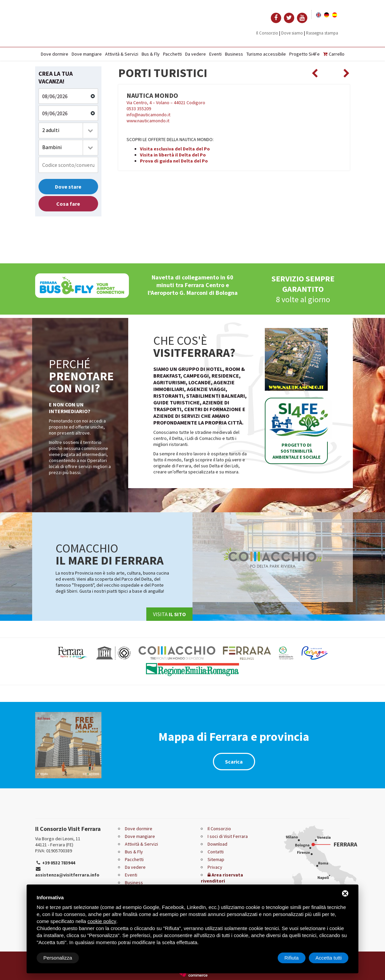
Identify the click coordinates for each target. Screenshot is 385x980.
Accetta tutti (328, 958)
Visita (169, 614)
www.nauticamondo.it (148, 121)
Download (217, 844)
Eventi (215, 54)
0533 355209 (139, 109)
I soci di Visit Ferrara (228, 836)
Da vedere (196, 54)
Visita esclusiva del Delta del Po (175, 149)
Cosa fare (68, 204)
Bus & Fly (151, 54)
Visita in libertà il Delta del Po (173, 155)
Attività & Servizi (122, 54)
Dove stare (68, 187)
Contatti (216, 852)
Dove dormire (55, 54)
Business (234, 54)
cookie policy (102, 921)
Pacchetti (172, 54)
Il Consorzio (267, 33)
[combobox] (68, 130)
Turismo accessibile (266, 54)
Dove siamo (292, 33)
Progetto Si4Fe (304, 54)
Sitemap (216, 859)
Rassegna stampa (322, 33)
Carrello (334, 54)
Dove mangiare (87, 54)
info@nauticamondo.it (148, 115)
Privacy (215, 867)
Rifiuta (292, 958)
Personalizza (58, 958)
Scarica (234, 762)
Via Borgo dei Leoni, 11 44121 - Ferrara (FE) (58, 842)
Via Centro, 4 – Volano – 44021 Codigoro (166, 103)
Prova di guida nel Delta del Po (174, 161)
